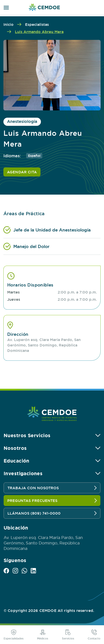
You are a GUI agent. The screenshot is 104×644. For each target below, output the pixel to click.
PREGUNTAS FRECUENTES (52, 501)
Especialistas (37, 24)
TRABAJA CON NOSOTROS (52, 488)
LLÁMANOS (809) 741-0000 (52, 513)
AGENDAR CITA (22, 172)
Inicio (8, 24)
